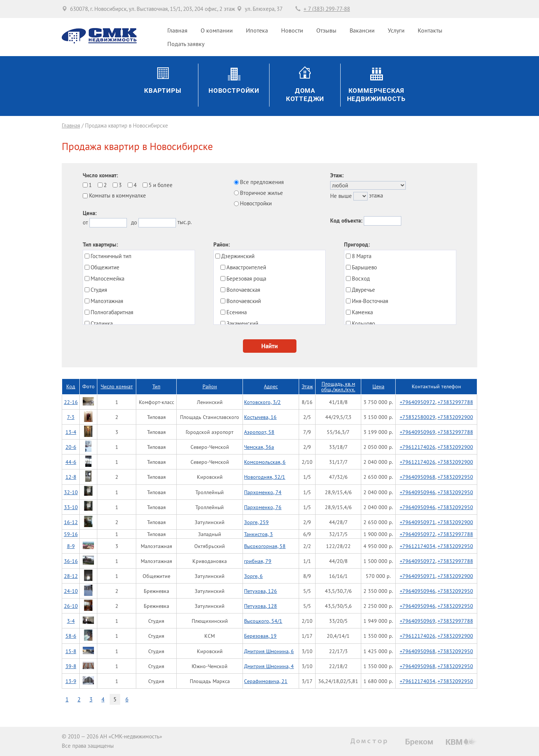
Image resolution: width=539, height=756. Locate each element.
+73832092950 (455, 477)
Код (71, 386)
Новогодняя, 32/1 (265, 477)
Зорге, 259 (256, 522)
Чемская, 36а (259, 447)
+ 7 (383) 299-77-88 (327, 9)
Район (210, 386)
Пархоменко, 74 (263, 492)
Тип (156, 386)
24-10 (71, 591)
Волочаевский (244, 301)
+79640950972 (418, 402)
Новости (292, 30)
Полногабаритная (112, 312)
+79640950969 (418, 432)
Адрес (271, 386)
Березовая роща (246, 278)
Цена (378, 386)
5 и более (161, 185)
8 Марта (362, 256)
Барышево (364, 267)
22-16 (71, 402)
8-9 (71, 546)
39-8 (71, 666)
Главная (177, 30)
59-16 (71, 534)
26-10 (71, 606)
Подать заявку (186, 44)
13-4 (71, 432)
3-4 (71, 621)
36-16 (71, 561)
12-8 (71, 477)
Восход (361, 278)
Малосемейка (107, 278)
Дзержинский (238, 256)
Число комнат (117, 386)
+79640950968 (418, 477)
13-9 (71, 681)
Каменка (362, 312)
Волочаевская (243, 290)
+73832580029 (418, 417)
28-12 (71, 576)
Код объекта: (346, 221)
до (134, 222)
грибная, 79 (258, 561)
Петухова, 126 (261, 591)
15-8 (71, 651)
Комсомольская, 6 (265, 462)
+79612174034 (418, 546)
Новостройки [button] (234, 91)
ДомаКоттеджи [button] (305, 95)
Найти (269, 346)
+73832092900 (455, 417)
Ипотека (257, 30)
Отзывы (326, 30)
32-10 (71, 492)
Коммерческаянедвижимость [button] (376, 95)
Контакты (430, 30)
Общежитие (105, 267)
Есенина (237, 312)
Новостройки (256, 203)
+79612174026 (418, 447)
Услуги (396, 30)
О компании (217, 30)
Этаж (307, 386)
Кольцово (363, 323)
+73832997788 (455, 402)
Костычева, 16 (260, 417)
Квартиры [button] (163, 91)
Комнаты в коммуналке (118, 195)
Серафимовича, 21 (266, 681)
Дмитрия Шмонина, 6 (269, 651)
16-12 (71, 522)
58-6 (71, 636)
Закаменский (242, 323)
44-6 (71, 462)
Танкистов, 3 (258, 534)
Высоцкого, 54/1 (263, 621)
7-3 (71, 417)
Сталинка (102, 323)
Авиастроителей (246, 267)
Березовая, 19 (260, 636)
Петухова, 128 (261, 606)
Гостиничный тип (111, 256)
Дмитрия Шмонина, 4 (269, 666)
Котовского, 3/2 (262, 402)
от (85, 222)
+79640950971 (418, 522)
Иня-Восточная (370, 301)
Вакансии (362, 30)
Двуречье (363, 290)
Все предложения (262, 182)
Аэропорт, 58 (259, 432)
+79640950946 (418, 492)
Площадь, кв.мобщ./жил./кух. (338, 387)
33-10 (71, 507)
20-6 (71, 447)
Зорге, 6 (253, 576)
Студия (99, 290)
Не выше (341, 196)
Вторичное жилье (261, 193)
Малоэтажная (107, 301)
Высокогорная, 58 (265, 546)
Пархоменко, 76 (263, 507)
